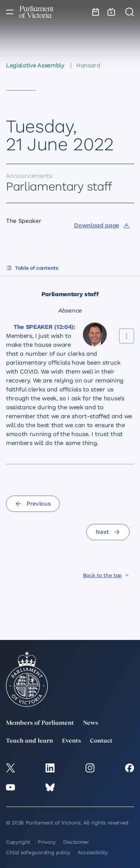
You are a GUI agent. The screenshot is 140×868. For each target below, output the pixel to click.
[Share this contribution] (127, 336)
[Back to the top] (106, 575)
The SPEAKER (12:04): (44, 327)
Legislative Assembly (35, 65)
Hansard (88, 65)
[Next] (108, 532)
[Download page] (102, 225)
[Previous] (33, 504)
